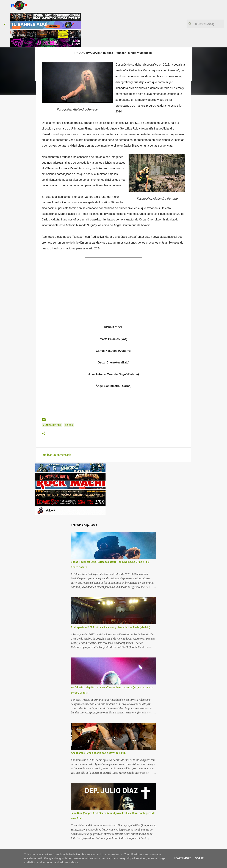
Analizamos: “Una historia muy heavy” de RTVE (98, 753)
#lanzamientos (52, 425)
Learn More (182, 858)
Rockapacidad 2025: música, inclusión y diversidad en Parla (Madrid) (111, 627)
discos (69, 425)
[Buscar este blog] (206, 24)
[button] (44, 434)
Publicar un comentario (57, 455)
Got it (199, 858)
